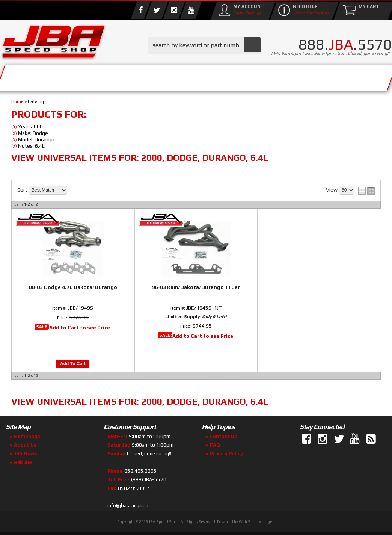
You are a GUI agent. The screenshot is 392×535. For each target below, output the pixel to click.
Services (32, 76)
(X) (14, 127)
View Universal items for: (140, 158)
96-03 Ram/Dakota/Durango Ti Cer (196, 287)
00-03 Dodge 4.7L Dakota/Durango (73, 287)
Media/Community (217, 76)
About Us (82, 76)
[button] (204, 45)
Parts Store (140, 76)
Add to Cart (73, 364)
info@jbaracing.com (129, 506)
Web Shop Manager (256, 522)
